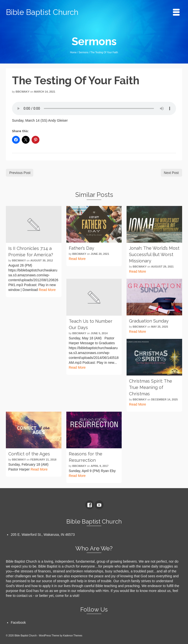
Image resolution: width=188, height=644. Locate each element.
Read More (47, 290)
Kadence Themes (73, 636)
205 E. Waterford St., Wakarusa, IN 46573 (43, 535)
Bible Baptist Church (42, 12)
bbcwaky (23, 92)
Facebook (18, 623)
